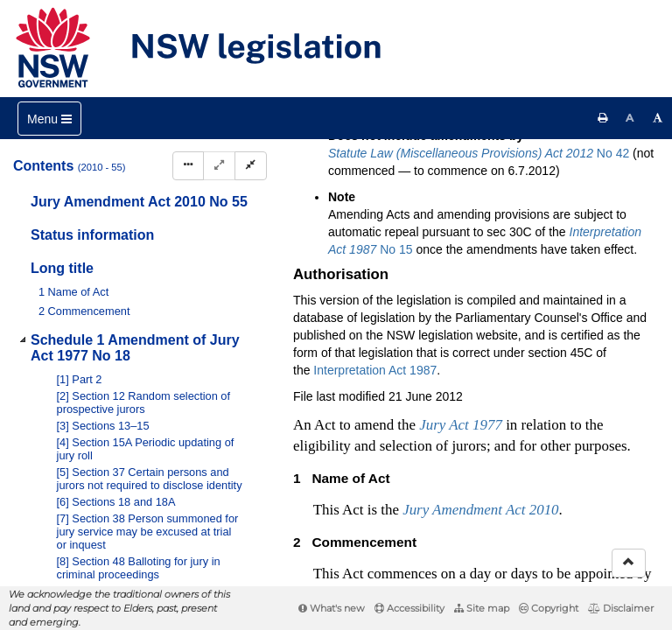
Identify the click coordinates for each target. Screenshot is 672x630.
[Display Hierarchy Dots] (188, 166)
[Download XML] (540, 187)
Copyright (549, 608)
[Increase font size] (658, 118)
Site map (482, 608)
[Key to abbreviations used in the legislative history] (443, 187)
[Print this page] (603, 118)
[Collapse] (251, 166)
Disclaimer (621, 608)
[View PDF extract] (508, 187)
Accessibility (409, 608)
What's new (332, 608)
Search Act (347, 157)
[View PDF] (476, 187)
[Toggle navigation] (49, 119)
